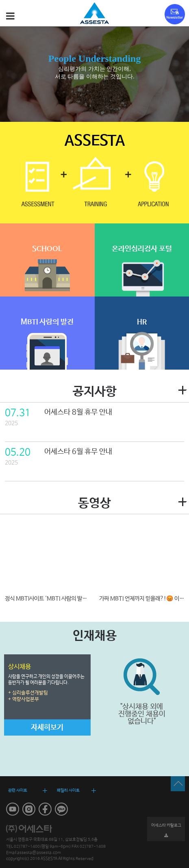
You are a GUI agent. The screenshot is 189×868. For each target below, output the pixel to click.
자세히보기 (47, 727)
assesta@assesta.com (39, 853)
